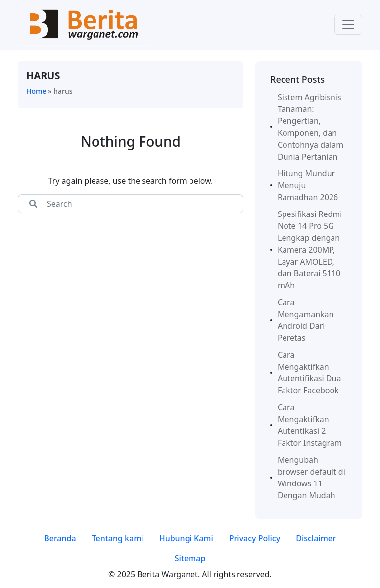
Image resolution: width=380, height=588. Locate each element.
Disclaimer (316, 538)
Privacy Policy (255, 538)
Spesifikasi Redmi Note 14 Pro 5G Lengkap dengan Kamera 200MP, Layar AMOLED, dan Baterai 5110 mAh (310, 250)
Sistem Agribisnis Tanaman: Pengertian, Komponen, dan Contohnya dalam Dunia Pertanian (310, 127)
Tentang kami (118, 538)
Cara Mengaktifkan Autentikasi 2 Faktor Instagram (310, 425)
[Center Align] (33, 204)
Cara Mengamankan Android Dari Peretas (306, 320)
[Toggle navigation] (348, 25)
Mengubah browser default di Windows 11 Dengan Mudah (311, 478)
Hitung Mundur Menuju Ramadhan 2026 (308, 185)
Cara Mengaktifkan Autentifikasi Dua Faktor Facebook (309, 373)
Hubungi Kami (186, 538)
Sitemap (190, 558)
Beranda (60, 538)
